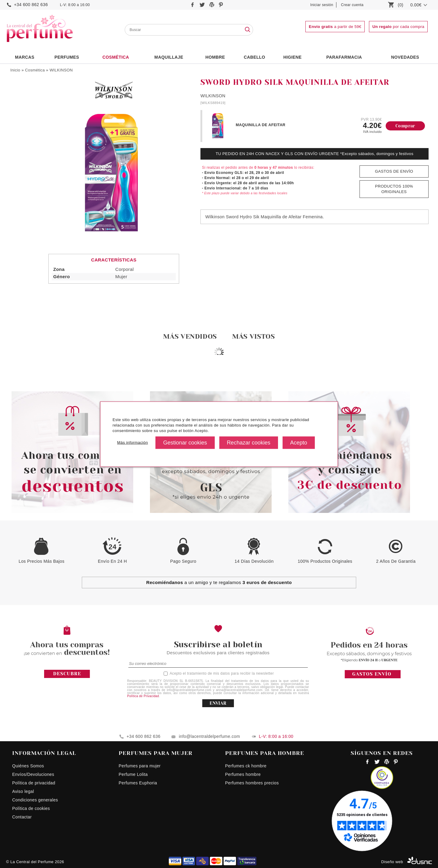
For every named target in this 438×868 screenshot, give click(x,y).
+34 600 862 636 (31, 5)
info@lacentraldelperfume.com (209, 736)
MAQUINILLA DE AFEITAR (261, 125)
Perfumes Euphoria (138, 783)
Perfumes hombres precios (252, 783)
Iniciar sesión (322, 5)
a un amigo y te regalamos (219, 582)
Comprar (405, 126)
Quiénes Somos (28, 766)
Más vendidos (190, 336)
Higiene (293, 57)
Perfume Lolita (133, 774)
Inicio (15, 70)
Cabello (254, 57)
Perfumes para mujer (140, 766)
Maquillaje (169, 57)
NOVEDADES (405, 57)
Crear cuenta (352, 5)
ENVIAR (218, 703)
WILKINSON (61, 70)
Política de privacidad (34, 783)
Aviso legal (23, 791)
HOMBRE (215, 57)
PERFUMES (67, 57)
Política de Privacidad (143, 696)
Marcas (25, 57)
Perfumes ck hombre (246, 766)
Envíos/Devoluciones (33, 774)
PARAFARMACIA (344, 57)
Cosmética (116, 57)
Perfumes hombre (243, 774)
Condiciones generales (35, 800)
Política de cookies (31, 808)
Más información (132, 443)
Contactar (22, 817)
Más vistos (254, 336)
